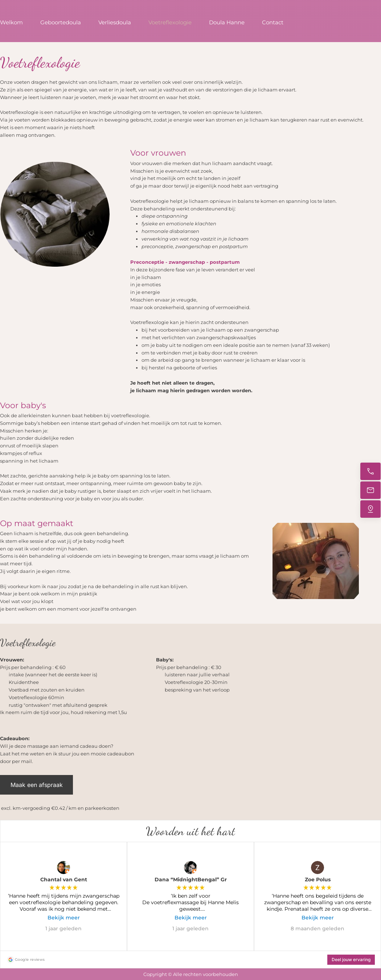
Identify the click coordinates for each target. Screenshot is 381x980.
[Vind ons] (370, 509)
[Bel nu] (370, 471)
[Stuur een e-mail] (370, 490)
